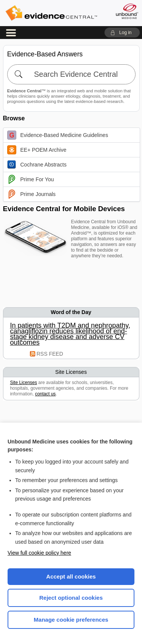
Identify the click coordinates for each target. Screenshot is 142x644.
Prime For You (31, 179)
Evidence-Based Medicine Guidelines (58, 135)
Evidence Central (51, 13)
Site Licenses (23, 383)
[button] (122, 33)
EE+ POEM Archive (37, 150)
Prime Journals (31, 194)
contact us (45, 394)
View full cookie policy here (39, 553)
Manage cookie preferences (71, 620)
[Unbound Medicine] (127, 11)
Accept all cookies (71, 576)
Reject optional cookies (71, 598)
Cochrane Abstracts (37, 165)
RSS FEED (50, 354)
